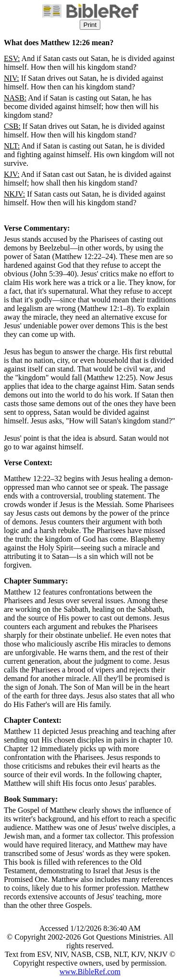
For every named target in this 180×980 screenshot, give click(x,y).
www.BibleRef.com (90, 972)
